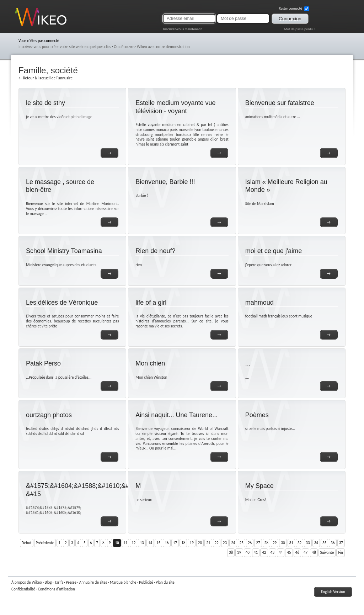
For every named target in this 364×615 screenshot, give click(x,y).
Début (27, 543)
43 (272, 552)
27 (258, 543)
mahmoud (259, 303)
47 (306, 552)
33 (308, 543)
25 (242, 543)
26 (250, 543)
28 (266, 543)
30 (283, 543)
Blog (48, 582)
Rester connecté (294, 9)
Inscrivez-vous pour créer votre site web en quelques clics (65, 47)
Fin (341, 552)
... (248, 363)
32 (299, 543)
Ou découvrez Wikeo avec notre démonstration (152, 47)
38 (231, 552)
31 (291, 543)
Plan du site (165, 582)
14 (150, 543)
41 (256, 552)
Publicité (146, 582)
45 (289, 552)
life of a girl (151, 303)
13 (142, 543)
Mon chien (150, 363)
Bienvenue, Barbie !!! (165, 182)
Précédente (45, 543)
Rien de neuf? (155, 251)
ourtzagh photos (49, 415)
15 (158, 543)
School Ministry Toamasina (64, 251)
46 (297, 552)
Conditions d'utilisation (57, 589)
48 (314, 552)
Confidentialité (23, 589)
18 (183, 543)
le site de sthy (45, 103)
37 (341, 543)
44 (281, 552)
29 (275, 543)
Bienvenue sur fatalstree (280, 103)
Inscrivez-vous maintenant (183, 29)
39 (239, 552)
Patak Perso (43, 363)
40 (248, 552)
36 (333, 543)
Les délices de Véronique (62, 303)
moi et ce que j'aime (274, 251)
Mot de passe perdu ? (300, 29)
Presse (71, 582)
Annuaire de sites (93, 582)
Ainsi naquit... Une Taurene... (176, 415)
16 (167, 543)
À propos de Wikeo (27, 582)
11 (125, 543)
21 (208, 543)
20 (200, 543)
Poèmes (257, 415)
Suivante (327, 552)
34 (316, 543)
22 (217, 543)
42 (264, 552)
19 (191, 543)
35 (324, 543)
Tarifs (59, 582)
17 (175, 543)
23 (225, 543)
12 (133, 543)
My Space (259, 486)
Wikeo (20, 26)
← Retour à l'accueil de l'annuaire (45, 78)
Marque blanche (123, 582)
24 (233, 543)
